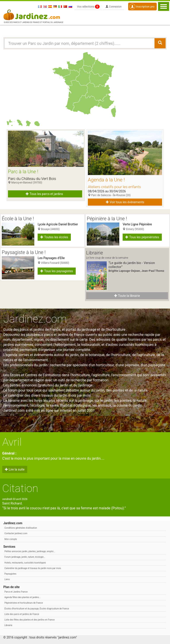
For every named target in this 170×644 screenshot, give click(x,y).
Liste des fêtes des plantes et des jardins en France (30, 620)
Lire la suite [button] (15, 469)
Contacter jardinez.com (16, 533)
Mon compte (11, 539)
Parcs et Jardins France (16, 592)
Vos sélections (88, 7)
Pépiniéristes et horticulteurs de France (24, 603)
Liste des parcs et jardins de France (22, 614)
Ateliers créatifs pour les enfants (114, 187)
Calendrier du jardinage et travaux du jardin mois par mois (33, 568)
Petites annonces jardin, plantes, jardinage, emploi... (30, 551)
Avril (12, 442)
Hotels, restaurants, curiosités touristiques (25, 563)
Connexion (114, 7)
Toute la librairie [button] (127, 296)
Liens (7, 579)
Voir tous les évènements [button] (125, 202)
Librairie (8, 625)
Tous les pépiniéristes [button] (142, 237)
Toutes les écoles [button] (54, 237)
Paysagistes (10, 574)
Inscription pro (142, 6)
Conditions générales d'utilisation (21, 528)
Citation (20, 488)
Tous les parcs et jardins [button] (44, 194)
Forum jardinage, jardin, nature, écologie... (25, 557)
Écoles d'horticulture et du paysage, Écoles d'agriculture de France (37, 609)
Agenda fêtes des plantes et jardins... (23, 597)
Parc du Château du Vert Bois (32, 179)
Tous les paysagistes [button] (57, 271)
